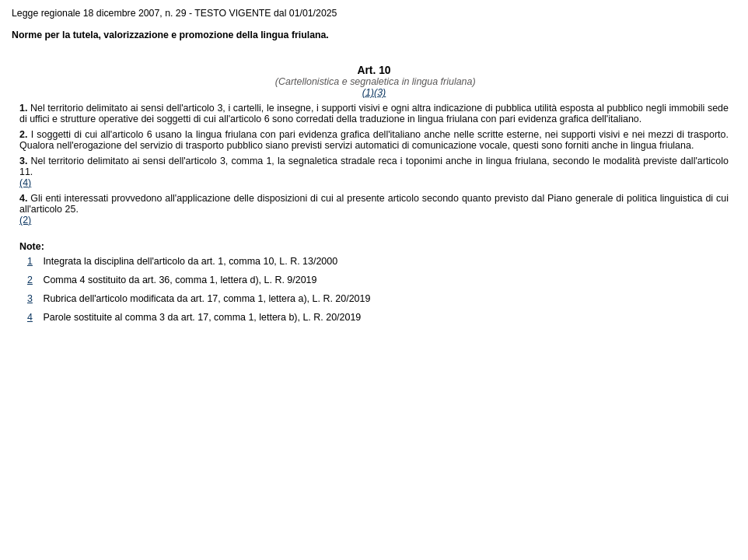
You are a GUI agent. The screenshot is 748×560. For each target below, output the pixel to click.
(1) (368, 93)
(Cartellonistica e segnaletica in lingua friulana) (374, 82)
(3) (380, 93)
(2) (25, 220)
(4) (25, 183)
